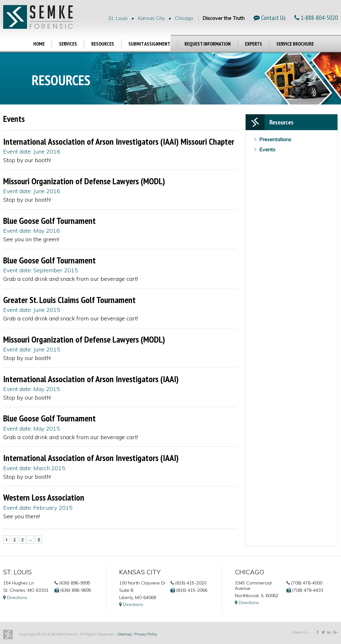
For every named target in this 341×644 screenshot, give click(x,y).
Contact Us (270, 18)
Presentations (275, 139)
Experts (254, 44)
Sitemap (124, 634)
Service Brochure (295, 44)
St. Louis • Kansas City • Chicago (151, 18)
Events (267, 149)
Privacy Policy (146, 634)
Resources (103, 44)
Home (39, 44)
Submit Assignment (149, 44)
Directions (15, 597)
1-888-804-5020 (316, 18)
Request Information (208, 44)
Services (68, 44)
